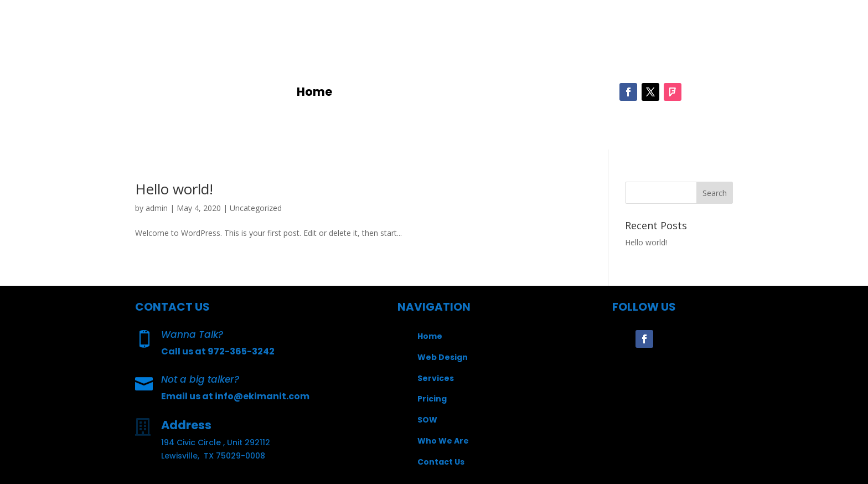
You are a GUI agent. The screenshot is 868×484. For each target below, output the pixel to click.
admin (157, 208)
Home (314, 94)
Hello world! (174, 189)
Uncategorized (256, 208)
